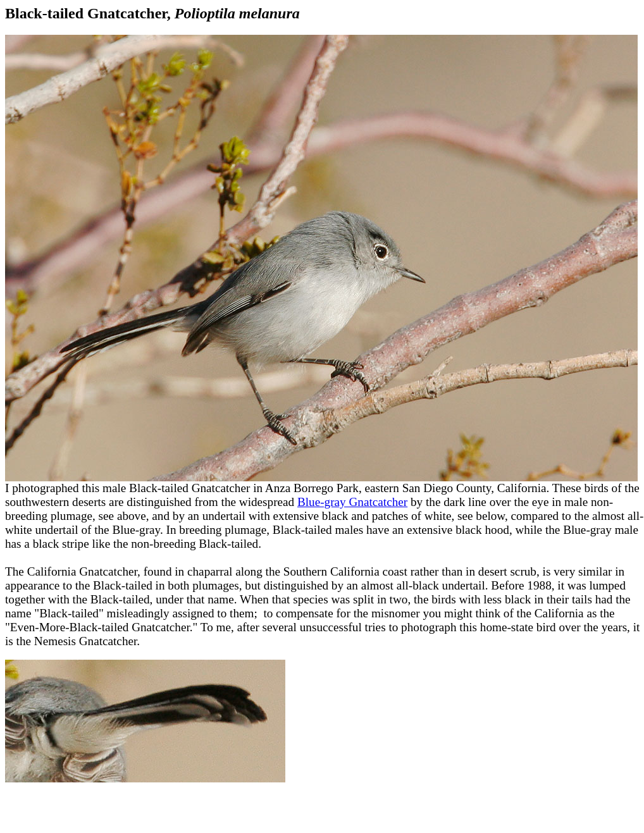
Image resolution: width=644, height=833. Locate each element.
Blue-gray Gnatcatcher (352, 502)
